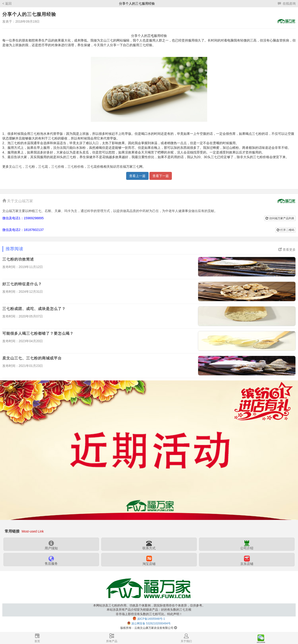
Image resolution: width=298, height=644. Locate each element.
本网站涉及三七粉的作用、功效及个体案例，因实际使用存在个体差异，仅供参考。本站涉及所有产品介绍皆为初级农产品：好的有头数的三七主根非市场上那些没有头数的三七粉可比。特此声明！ (149, 610)
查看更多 (287, 250)
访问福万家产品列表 (280, 218)
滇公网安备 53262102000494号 (151, 624)
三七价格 (58, 167)
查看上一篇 (137, 176)
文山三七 (15, 167)
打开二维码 (286, 230)
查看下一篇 (161, 176)
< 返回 (7, 3)
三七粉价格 (76, 167)
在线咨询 (287, 3)
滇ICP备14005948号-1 (151, 619)
